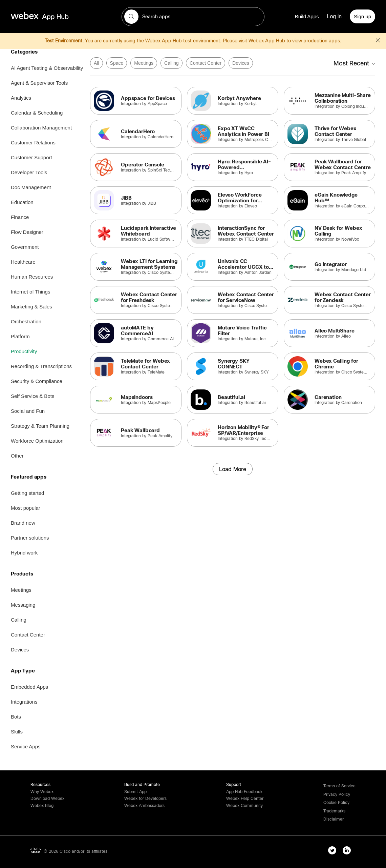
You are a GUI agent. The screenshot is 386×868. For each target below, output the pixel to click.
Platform (20, 336)
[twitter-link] (334, 852)
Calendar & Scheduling (37, 113)
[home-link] (53, 16)
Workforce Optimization (37, 441)
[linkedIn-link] (348, 852)
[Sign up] (362, 16)
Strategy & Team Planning (40, 426)
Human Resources (32, 277)
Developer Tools (29, 172)
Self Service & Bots (33, 396)
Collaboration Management (41, 128)
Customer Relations (33, 143)
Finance (20, 217)
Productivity (24, 351)
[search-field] (193, 17)
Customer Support (31, 157)
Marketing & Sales (31, 307)
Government (25, 247)
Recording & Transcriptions (41, 366)
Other (17, 456)
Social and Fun (28, 411)
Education (22, 202)
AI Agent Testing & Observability (47, 68)
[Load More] (233, 469)
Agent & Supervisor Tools (39, 83)
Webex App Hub (267, 41)
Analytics (21, 98)
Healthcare (23, 262)
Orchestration (26, 321)
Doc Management (31, 187)
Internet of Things (30, 292)
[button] (131, 17)
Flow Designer (27, 232)
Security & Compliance (37, 381)
